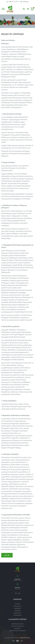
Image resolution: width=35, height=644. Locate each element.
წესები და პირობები (17, 626)
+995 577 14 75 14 (13, 2)
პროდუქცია (18, 609)
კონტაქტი (7, 555)
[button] (24, 9)
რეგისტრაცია (18, 615)
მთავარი (11, 23)
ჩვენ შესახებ (18, 606)
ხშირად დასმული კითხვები (17, 631)
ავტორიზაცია (17, 613)
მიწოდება (17, 629)
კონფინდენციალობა (17, 624)
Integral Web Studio (25, 638)
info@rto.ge (24, 2)
